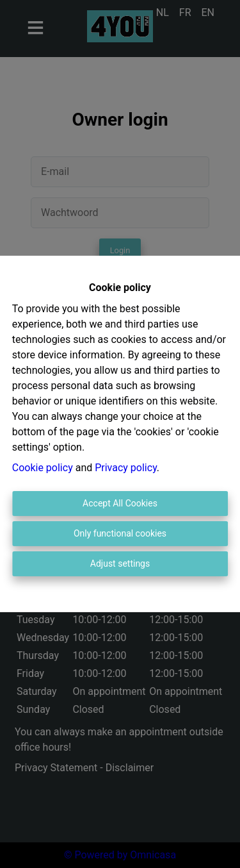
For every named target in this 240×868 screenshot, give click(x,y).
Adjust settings (120, 563)
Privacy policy (126, 468)
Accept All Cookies (120, 503)
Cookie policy (43, 468)
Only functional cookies (120, 533)
